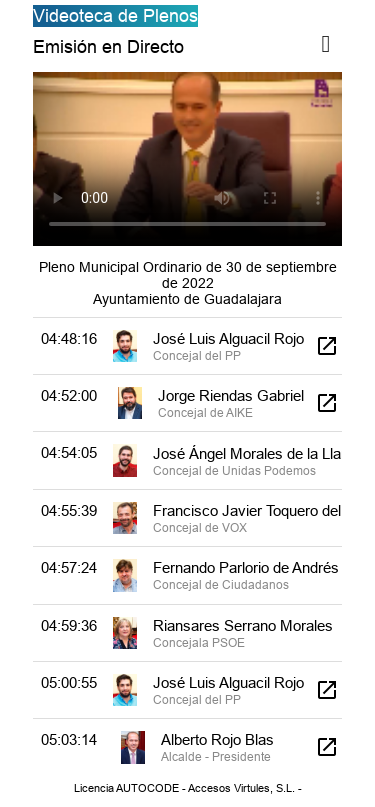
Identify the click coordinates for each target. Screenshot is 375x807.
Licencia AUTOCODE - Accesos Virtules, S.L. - (188, 788)
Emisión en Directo (108, 46)
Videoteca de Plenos (115, 15)
